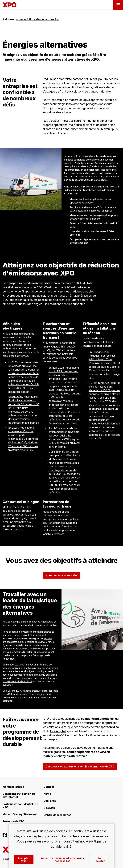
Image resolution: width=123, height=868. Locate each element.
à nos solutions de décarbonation (38, 19)
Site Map (49, 808)
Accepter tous (24, 860)
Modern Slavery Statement (20, 814)
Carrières (50, 801)
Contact (49, 787)
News (47, 794)
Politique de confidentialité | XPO (20, 806)
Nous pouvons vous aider (61, 575)
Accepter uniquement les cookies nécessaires (62, 860)
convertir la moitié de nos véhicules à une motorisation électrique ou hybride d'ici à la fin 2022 (30, 678)
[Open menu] (118, 5)
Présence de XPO (13, 821)
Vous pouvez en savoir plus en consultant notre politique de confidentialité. (61, 844)
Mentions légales (13, 787)
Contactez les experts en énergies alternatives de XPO (80, 766)
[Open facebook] (5, 835)
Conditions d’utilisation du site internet (19, 795)
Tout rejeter (100, 860)
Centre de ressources (57, 815)
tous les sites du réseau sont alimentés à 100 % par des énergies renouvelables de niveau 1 (104, 390)
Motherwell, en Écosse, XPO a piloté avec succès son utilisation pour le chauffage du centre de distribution (64, 466)
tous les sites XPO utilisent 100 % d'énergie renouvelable (102, 359)
